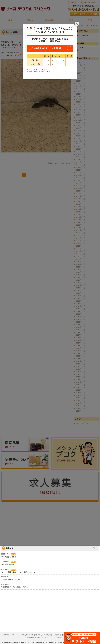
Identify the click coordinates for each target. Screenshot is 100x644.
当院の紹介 (6, 631)
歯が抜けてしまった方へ (44, 634)
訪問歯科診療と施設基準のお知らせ (15, 625)
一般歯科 (56, 631)
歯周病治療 (75, 631)
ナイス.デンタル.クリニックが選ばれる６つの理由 (32, 631)
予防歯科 (65, 631)
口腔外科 (59, 634)
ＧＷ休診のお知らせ (9, 602)
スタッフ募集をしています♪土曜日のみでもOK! (19, 610)
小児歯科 (29, 634)
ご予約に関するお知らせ (11, 617)
